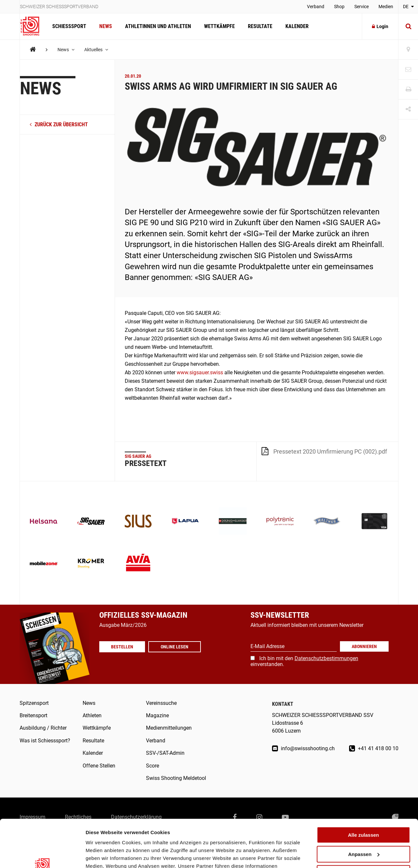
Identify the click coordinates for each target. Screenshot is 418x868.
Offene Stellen (99, 766)
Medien (386, 7)
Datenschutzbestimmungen (326, 658)
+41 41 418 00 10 (374, 748)
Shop (339, 7)
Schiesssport (69, 26)
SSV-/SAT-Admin (165, 753)
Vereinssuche (161, 703)
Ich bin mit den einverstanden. (304, 661)
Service (362, 7)
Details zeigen (102, 855)
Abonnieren (364, 646)
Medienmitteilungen (169, 728)
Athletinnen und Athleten (158, 26)
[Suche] (408, 26)
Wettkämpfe (219, 26)
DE (408, 7)
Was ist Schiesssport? (45, 741)
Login (380, 26)
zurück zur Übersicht (59, 124)
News (106, 26)
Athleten (92, 715)
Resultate (260, 26)
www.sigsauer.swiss (200, 372)
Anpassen (364, 810)
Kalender (297, 26)
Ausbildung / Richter (43, 728)
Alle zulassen (363, 790)
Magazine (157, 715)
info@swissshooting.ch (303, 748)
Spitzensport (34, 703)
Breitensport (33, 715)
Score (153, 766)
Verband (316, 7)
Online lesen (175, 647)
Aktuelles (96, 50)
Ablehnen (363, 829)
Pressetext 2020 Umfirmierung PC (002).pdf (324, 451)
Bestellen (122, 647)
